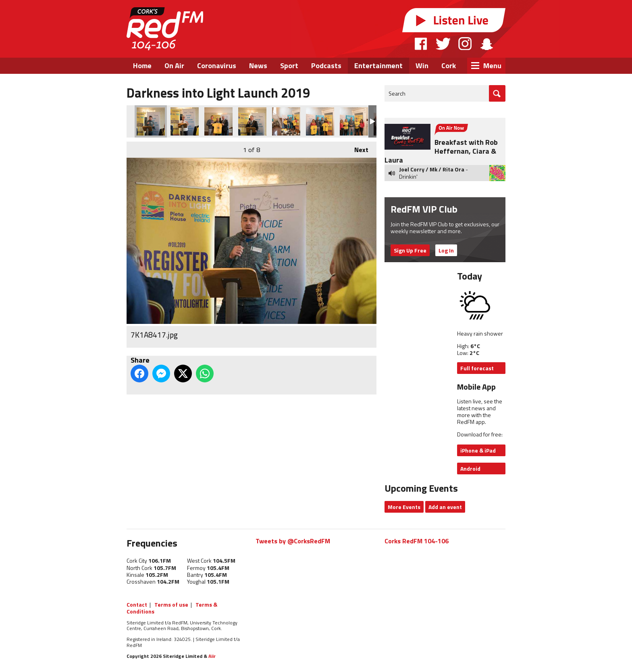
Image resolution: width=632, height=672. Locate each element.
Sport (289, 66)
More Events (404, 507)
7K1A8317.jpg (320, 121)
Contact (137, 604)
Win (422, 66)
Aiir (212, 656)
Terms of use (171, 604)
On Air (174, 66)
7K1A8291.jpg (354, 121)
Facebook (421, 44)
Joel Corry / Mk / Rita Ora (432, 169)
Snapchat (486, 44)
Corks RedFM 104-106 (417, 541)
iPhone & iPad (478, 450)
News (258, 66)
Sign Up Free (410, 250)
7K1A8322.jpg (286, 121)
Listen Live (454, 20)
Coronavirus (217, 66)
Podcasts (326, 66)
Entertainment (378, 66)
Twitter (443, 44)
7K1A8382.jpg (252, 121)
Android (470, 469)
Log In (446, 250)
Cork (449, 66)
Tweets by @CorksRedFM (293, 541)
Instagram (465, 44)
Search (397, 93)
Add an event (445, 507)
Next (357, 148)
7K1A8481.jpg (218, 121)
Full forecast (477, 368)
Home (142, 66)
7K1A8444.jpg (185, 121)
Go (497, 93)
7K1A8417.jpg (151, 121)
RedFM (165, 29)
